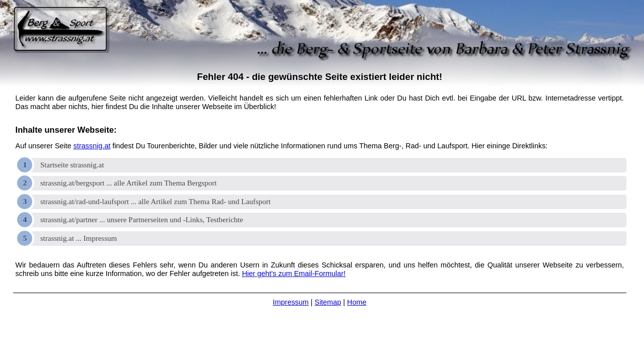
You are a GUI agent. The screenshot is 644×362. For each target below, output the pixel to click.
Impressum (291, 302)
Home (357, 302)
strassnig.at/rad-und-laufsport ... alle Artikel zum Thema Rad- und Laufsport (155, 202)
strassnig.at (92, 146)
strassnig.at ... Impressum (78, 238)
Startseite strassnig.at (72, 165)
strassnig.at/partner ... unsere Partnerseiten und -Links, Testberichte (142, 220)
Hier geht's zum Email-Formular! (294, 274)
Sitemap (328, 302)
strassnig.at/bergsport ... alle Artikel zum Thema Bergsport (129, 183)
